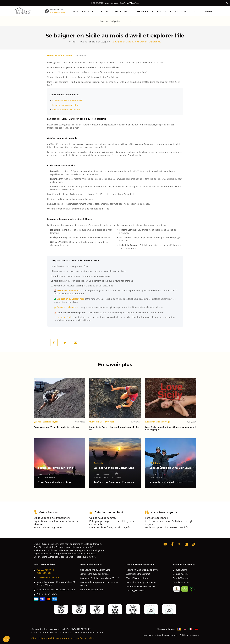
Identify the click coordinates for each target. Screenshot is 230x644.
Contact (209, 11)
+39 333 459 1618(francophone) (44, 571)
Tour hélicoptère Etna (87, 11)
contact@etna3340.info (46, 577)
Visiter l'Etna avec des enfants (95, 574)
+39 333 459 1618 (58, 12)
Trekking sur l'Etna (135, 591)
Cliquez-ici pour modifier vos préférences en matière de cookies (63, 638)
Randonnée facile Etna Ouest (141, 586)
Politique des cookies (190, 635)
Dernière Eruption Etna (91, 590)
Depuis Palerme (181, 574)
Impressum (148, 635)
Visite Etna (164, 11)
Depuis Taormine (181, 578)
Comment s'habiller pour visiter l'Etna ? (99, 578)
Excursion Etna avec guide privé (142, 570)
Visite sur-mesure (118, 11)
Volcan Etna (145, 11)
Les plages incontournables (66, 105)
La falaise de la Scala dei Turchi (68, 100)
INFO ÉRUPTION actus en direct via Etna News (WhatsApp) (115, 3)
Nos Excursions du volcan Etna (95, 570)
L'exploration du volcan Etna (66, 110)
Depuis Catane (180, 570)
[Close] (227, 3)
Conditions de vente (167, 635)
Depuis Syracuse (181, 582)
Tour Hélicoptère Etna (137, 578)
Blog (197, 11)
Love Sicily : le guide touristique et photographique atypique (171, 429)
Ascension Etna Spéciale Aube (141, 582)
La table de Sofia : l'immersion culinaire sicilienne (114, 429)
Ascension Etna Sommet (138, 574)
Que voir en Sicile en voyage (60, 55)
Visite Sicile (183, 11)
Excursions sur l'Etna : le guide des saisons (56, 427)
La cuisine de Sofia (63, 317)
